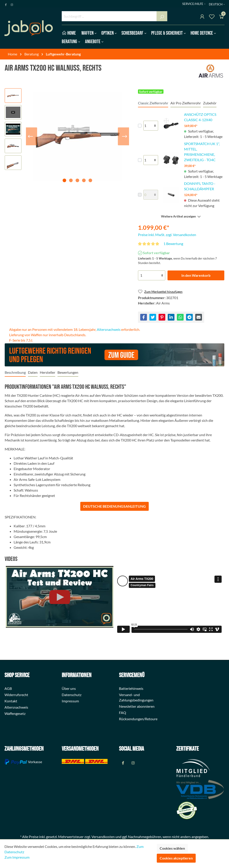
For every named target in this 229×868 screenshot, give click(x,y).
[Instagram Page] (12, 4)
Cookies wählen (172, 848)
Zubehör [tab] (210, 103)
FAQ (123, 713)
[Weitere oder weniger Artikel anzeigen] (181, 216)
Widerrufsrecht (16, 695)
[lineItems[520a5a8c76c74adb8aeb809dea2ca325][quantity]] (151, 126)
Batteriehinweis (131, 688)
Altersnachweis (109, 329)
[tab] (15, 372)
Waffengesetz (15, 713)
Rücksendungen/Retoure (138, 719)
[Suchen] (162, 16)
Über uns (69, 688)
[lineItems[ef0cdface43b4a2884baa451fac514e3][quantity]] (151, 160)
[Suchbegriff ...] (109, 16)
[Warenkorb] (221, 17)
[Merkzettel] (212, 17)
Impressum (70, 701)
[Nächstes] (125, 136)
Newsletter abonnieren (137, 706)
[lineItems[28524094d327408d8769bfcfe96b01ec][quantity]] (151, 195)
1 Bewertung (173, 244)
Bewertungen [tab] (68, 372)
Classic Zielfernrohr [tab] (153, 103)
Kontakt (11, 701)
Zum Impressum (17, 857)
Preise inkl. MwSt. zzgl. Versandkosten (167, 235)
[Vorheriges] (30, 136)
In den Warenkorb (196, 275)
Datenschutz (72, 695)
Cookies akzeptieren (176, 858)
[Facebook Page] (6, 4)
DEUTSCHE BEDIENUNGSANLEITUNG (114, 506)
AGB (8, 688)
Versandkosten (103, 837)
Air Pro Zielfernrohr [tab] (186, 103)
